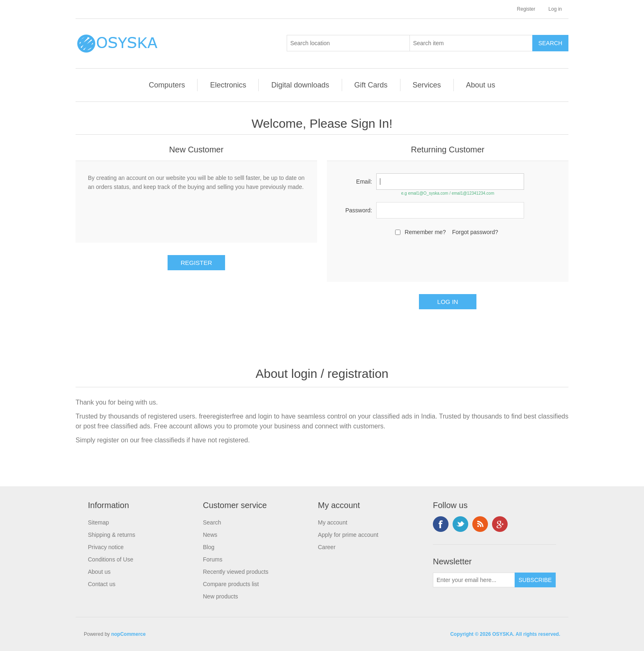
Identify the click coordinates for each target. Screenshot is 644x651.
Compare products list (231, 584)
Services (427, 85)
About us (481, 85)
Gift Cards (371, 85)
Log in (555, 9)
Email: (364, 182)
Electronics (228, 85)
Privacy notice (106, 547)
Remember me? (425, 232)
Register (526, 9)
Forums (213, 559)
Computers (167, 85)
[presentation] (448, 258)
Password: (359, 210)
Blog (209, 547)
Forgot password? (475, 232)
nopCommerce (129, 634)
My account (333, 522)
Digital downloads (300, 85)
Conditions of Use (111, 559)
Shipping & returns (112, 535)
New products (221, 596)
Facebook (441, 524)
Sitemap (98, 522)
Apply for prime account (348, 535)
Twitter (460, 524)
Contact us (102, 584)
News (210, 535)
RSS (480, 524)
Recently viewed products (236, 572)
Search (212, 522)
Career (327, 547)
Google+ (500, 524)
